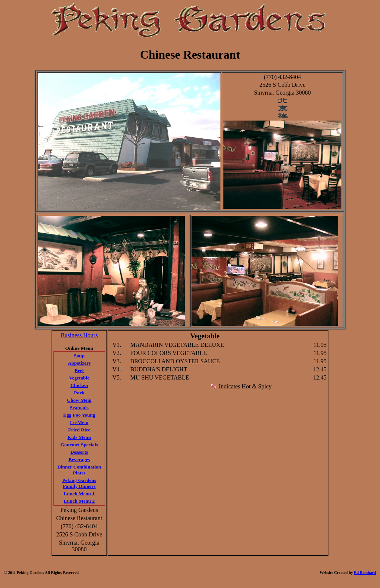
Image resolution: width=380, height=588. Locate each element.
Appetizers (79, 363)
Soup (79, 356)
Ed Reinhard (365, 572)
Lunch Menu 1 (79, 494)
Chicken (79, 385)
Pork (79, 393)
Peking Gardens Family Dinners (79, 483)
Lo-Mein (79, 422)
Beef (79, 370)
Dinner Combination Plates (79, 470)
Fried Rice (79, 430)
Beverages (79, 459)
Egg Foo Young (79, 415)
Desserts (79, 452)
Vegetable (79, 378)
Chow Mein (79, 400)
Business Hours (79, 335)
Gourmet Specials (79, 445)
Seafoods (79, 408)
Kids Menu (79, 437)
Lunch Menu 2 (79, 501)
